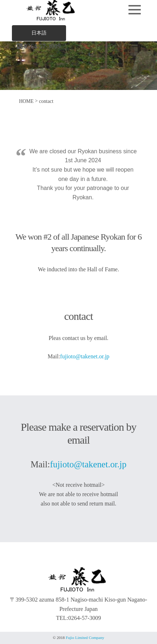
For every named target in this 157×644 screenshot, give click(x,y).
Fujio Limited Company (85, 638)
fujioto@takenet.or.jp (85, 356)
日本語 (39, 33)
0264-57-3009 (39, 46)
